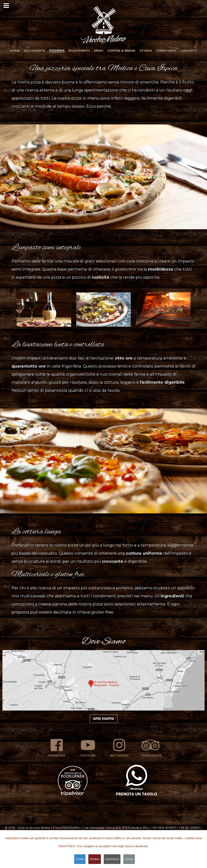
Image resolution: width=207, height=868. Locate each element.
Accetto (80, 859)
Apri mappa (103, 719)
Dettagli (129, 859)
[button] (103, 24)
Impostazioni (112, 859)
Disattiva (95, 859)
